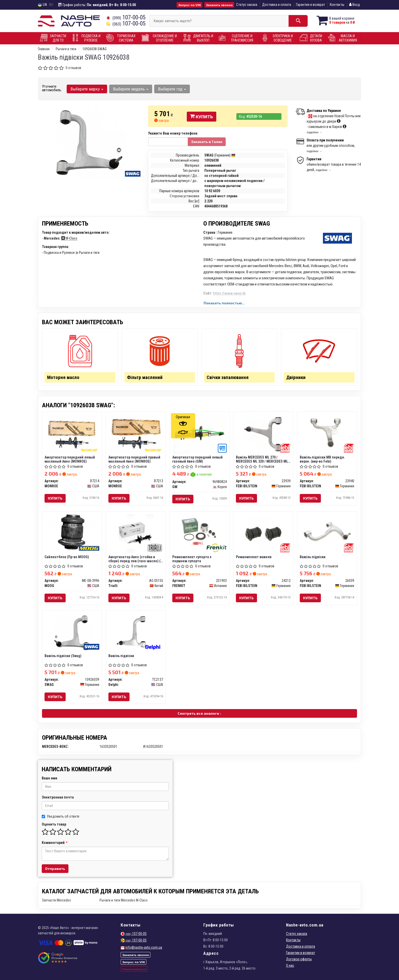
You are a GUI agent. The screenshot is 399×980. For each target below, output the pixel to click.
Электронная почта (58, 797)
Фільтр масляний (145, 377)
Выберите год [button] (172, 89)
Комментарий (54, 843)
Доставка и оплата (277, 5)
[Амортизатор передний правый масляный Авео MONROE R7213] (136, 434)
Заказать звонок (219, 5)
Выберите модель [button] (131, 89)
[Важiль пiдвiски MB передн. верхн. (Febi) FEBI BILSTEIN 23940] (327, 432)
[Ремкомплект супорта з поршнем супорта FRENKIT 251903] (200, 532)
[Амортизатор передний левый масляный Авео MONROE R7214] (72, 434)
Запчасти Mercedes (56, 900)
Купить (202, 116)
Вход (354, 5)
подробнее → (314, 132)
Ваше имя (49, 778)
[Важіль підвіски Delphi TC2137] (136, 631)
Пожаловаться (134, 969)
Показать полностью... (224, 303)
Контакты (337, 5)
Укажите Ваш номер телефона (173, 133)
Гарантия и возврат (310, 5)
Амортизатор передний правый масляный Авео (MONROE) (134, 459)
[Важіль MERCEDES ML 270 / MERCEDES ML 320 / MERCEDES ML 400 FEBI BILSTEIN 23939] (263, 434)
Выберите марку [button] (87, 89)
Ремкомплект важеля (254, 557)
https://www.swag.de (230, 293)
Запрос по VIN (189, 5)
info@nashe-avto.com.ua (144, 947)
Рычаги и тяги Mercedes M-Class (124, 900)
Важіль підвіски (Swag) (63, 656)
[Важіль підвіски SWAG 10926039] (72, 632)
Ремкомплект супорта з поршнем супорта (192, 559)
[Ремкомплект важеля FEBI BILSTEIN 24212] (263, 533)
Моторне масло (63, 377)
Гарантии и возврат (301, 953)
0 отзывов (73, 68)
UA (42, 5)
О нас (290, 965)
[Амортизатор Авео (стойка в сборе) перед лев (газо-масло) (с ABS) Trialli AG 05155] (136, 533)
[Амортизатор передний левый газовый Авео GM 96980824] (200, 434)
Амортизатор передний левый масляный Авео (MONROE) (70, 459)
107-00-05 (126, 17)
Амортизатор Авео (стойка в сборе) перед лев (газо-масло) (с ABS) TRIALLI (135, 559)
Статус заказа (247, 5)
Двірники (296, 377)
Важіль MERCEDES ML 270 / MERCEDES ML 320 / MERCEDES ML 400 (262, 459)
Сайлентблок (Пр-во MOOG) (67, 557)
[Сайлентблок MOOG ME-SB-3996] (72, 532)
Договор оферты (299, 959)
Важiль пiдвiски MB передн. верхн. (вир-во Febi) (322, 459)
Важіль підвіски (313, 557)
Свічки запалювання (228, 377)
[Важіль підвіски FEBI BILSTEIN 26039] (327, 532)
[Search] (298, 21)
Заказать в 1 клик (207, 142)
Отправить (55, 868)
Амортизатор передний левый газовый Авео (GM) (197, 459)
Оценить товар (54, 824)
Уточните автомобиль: (52, 88)
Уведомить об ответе (61, 816)
